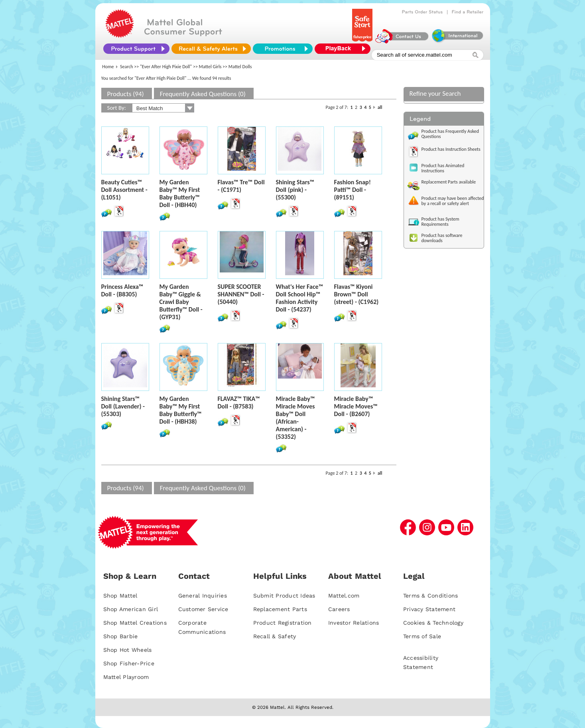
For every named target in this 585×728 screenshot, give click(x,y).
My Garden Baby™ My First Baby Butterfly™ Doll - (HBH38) (181, 410)
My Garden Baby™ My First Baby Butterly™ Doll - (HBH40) (180, 193)
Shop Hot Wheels (128, 650)
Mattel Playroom (126, 677)
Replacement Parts (280, 609)
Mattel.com (344, 596)
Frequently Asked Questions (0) (203, 94)
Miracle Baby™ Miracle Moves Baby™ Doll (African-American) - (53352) (295, 418)
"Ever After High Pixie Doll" (166, 67)
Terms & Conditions (431, 596)
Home (108, 67)
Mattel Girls (210, 67)
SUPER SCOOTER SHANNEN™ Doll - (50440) (241, 294)
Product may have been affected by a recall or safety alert (453, 201)
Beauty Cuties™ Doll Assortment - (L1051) (124, 190)
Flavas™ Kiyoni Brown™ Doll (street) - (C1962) (357, 294)
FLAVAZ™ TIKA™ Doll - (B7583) (239, 402)
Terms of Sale (422, 636)
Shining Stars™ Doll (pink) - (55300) (295, 190)
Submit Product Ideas (284, 596)
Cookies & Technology (433, 623)
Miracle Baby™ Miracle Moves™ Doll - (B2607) (356, 406)
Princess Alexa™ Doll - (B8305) (122, 290)
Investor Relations (354, 623)
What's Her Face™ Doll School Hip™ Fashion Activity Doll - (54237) (300, 298)
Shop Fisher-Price (129, 663)
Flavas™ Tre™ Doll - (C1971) (241, 186)
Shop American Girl (131, 609)
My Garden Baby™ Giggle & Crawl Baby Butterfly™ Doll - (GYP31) (181, 302)
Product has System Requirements (440, 222)
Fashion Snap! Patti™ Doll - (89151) (353, 190)
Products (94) (126, 94)
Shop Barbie (121, 636)
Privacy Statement (429, 609)
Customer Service (203, 609)
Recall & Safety (275, 636)
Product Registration (283, 623)
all (380, 107)
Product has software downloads (442, 238)
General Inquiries (203, 596)
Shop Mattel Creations (135, 623)
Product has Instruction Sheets (451, 149)
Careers (339, 609)
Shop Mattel (120, 596)
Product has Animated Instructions (443, 168)
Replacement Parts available (449, 182)
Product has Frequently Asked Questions (450, 134)
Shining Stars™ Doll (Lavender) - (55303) (123, 406)
